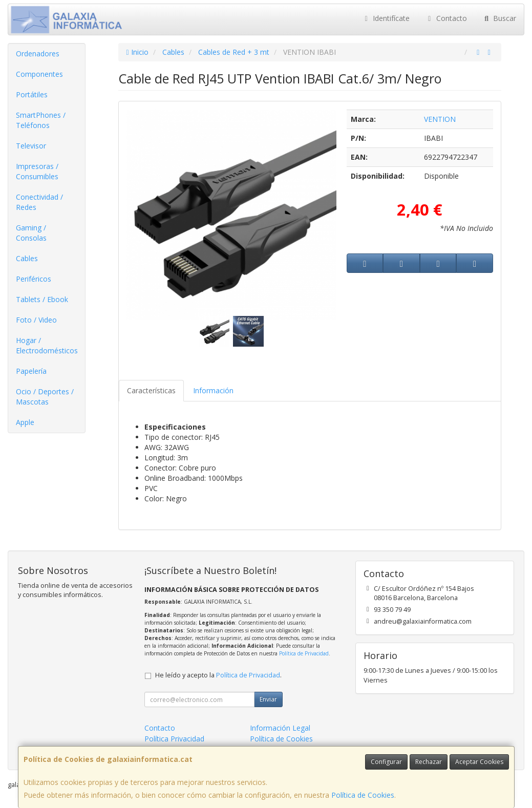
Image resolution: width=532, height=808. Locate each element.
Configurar (386, 762)
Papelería (31, 371)
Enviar (268, 699)
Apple (25, 422)
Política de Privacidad (304, 653)
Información (213, 390)
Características (151, 390)
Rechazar (429, 762)
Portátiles (32, 94)
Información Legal (280, 728)
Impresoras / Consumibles (37, 171)
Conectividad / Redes (39, 202)
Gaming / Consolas (31, 233)
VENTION (440, 119)
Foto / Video (36, 320)
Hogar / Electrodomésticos (47, 345)
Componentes (39, 74)
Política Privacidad (174, 739)
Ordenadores (38, 54)
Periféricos (34, 279)
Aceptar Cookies (479, 762)
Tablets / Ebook (42, 299)
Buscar (499, 18)
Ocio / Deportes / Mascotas (45, 397)
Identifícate (386, 18)
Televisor (31, 146)
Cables (27, 258)
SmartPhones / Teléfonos (41, 120)
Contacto (446, 18)
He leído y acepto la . (218, 675)
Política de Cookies (363, 795)
